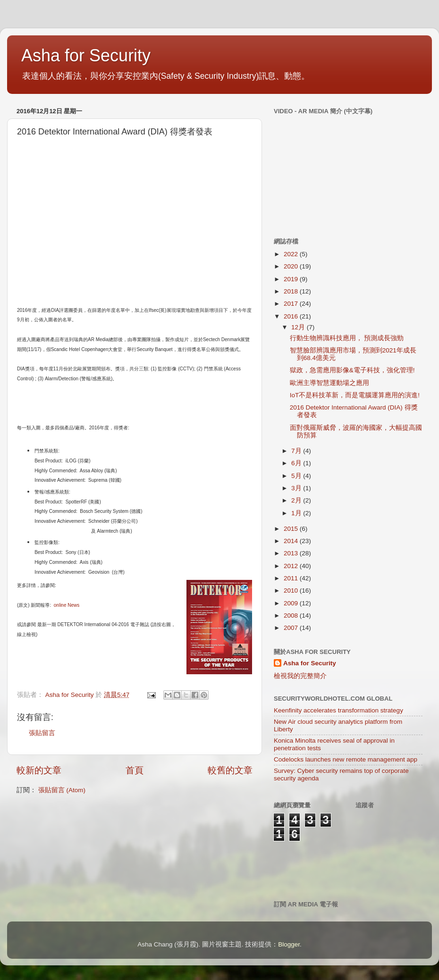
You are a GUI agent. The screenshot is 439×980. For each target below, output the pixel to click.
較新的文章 (39, 770)
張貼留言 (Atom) (62, 790)
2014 (292, 541)
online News (67, 605)
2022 (292, 254)
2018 (292, 291)
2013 (292, 553)
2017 (292, 304)
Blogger (289, 944)
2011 (292, 578)
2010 (292, 591)
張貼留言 (42, 733)
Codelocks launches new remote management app (346, 759)
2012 (292, 566)
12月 (299, 327)
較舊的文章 (230, 770)
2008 (292, 616)
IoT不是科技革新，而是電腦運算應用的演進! (355, 395)
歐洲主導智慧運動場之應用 (329, 383)
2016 (292, 316)
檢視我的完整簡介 (300, 676)
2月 (297, 500)
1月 (297, 513)
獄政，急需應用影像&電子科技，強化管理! (352, 370)
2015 (292, 529)
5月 (297, 476)
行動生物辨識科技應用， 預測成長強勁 (347, 338)
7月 (297, 451)
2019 (292, 279)
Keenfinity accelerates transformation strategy (338, 710)
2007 (292, 628)
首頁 (135, 770)
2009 (292, 603)
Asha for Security (86, 55)
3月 (297, 488)
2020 (292, 266)
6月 (297, 463)
